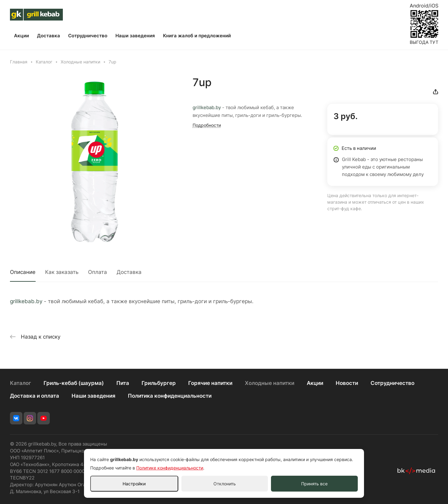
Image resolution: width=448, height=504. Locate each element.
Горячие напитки (210, 383)
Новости (347, 383)
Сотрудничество (392, 383)
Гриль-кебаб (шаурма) (74, 383)
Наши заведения (93, 396)
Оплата (98, 272)
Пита (123, 383)
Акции (315, 383)
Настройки (134, 484)
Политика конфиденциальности (170, 396)
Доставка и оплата (35, 396)
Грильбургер (159, 383)
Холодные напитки (270, 383)
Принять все (314, 484)
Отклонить (225, 484)
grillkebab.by (207, 108)
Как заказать (62, 272)
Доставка (129, 272)
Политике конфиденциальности (170, 468)
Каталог (21, 383)
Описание (23, 272)
